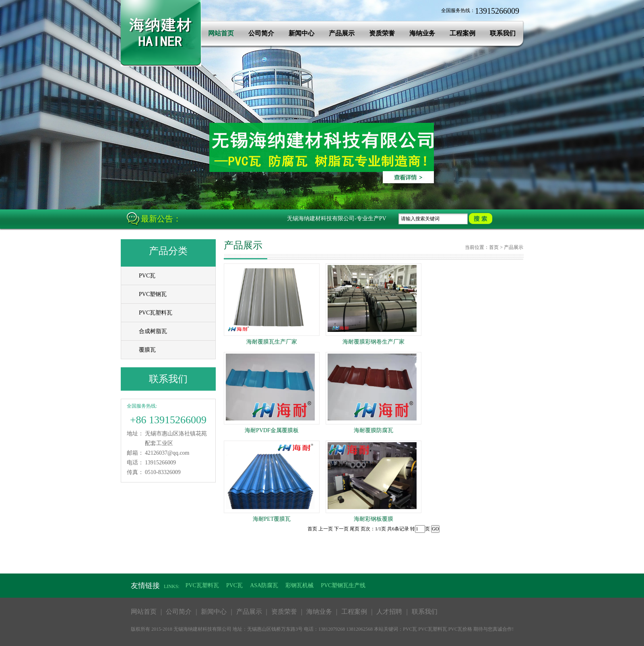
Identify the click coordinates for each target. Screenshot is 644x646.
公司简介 (261, 33)
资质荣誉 (382, 33)
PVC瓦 (147, 276)
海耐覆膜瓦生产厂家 (272, 342)
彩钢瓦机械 (299, 585)
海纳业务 (422, 33)
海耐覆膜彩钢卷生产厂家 (374, 342)
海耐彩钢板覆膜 (374, 519)
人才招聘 (389, 612)
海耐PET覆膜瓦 (272, 519)
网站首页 (221, 33)
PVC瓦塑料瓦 (156, 313)
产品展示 (342, 33)
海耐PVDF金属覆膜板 (272, 430)
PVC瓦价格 (460, 629)
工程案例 (462, 33)
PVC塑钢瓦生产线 (343, 585)
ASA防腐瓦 (264, 585)
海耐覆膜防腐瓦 (374, 430)
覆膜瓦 (147, 350)
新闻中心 (301, 33)
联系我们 (503, 33)
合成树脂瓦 (153, 331)
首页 (494, 247)
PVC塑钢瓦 (153, 294)
